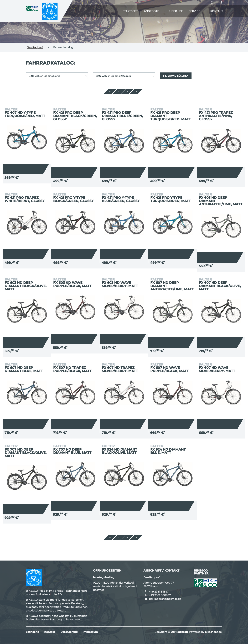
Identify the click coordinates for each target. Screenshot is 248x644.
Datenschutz (69, 632)
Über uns (176, 11)
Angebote (151, 11)
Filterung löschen (176, 76)
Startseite (130, 11)
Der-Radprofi (35, 47)
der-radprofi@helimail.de (165, 599)
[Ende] (136, 91)
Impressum (90, 632)
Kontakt (217, 11)
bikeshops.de (213, 632)
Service (194, 11)
